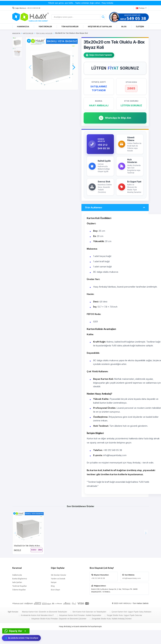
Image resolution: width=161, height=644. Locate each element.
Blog (53, 600)
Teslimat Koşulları (20, 600)
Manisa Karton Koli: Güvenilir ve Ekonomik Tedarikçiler (45, 626)
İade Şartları (17, 596)
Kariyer (54, 596)
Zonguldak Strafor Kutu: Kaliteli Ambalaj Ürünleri (112, 633)
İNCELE (17, 564)
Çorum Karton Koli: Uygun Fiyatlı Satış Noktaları (131, 626)
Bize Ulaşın (55, 604)
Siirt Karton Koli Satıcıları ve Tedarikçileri (89, 626)
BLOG (124, 27)
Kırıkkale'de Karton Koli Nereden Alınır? (37, 629)
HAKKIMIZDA (23, 27)
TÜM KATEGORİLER (70, 27)
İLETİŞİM (140, 27)
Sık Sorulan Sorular (58, 589)
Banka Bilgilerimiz (20, 593)
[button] (74, 63)
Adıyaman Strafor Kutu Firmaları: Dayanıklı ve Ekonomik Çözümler (59, 633)
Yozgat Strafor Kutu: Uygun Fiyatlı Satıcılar (124, 629)
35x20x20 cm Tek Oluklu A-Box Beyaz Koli (31, 560)
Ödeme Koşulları (19, 604)
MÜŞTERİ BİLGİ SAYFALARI (100, 27)
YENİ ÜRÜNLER (45, 27)
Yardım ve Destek (58, 593)
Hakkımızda (17, 589)
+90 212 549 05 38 (33, 8)
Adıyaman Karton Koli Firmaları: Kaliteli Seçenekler (80, 629)
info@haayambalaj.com (132, 592)
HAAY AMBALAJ (125, 617)
